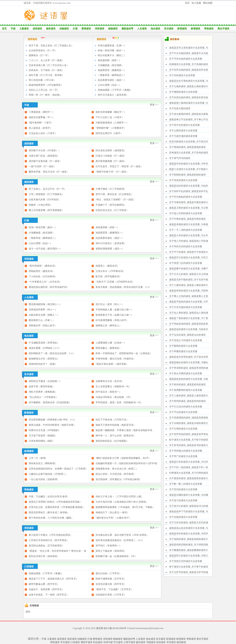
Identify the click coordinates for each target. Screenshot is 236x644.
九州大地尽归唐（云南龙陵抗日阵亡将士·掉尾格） (122, 502)
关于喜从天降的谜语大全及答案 (186, 373)
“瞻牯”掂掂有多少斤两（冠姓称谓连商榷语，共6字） (123, 458)
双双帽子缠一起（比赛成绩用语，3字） (116, 556)
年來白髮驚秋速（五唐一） (112, 46)
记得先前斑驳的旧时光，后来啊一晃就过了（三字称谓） (58, 469)
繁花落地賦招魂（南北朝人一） (45, 304)
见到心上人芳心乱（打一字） (44, 90)
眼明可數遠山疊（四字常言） (44, 584)
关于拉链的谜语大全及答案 (183, 517)
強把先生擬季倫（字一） (42, 117)
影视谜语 (182, 29)
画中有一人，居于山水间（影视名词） (116, 436)
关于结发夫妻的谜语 (180, 108)
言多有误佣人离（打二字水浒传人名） (49, 65)
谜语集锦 (181, 642)
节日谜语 (118, 642)
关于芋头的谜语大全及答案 (183, 412)
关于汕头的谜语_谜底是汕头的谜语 (187, 335)
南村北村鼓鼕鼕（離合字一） (111, 112)
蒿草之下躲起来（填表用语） (111, 551)
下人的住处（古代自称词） (43, 276)
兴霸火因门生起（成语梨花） (44, 156)
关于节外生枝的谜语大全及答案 (186, 59)
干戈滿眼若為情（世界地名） (44, 343)
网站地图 (208, 3)
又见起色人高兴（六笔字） (43, 133)
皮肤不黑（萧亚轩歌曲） (42, 386)
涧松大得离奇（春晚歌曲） (43, 392)
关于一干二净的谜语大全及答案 (186, 230)
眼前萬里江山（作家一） (42, 320)
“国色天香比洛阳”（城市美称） (112, 364)
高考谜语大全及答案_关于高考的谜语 (189, 153)
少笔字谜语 (129, 642)
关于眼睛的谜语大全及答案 (183, 346)
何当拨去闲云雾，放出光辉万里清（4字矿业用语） (122, 535)
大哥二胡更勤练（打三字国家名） (46, 194)
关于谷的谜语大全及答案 (182, 75)
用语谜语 (55, 642)
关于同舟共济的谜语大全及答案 (186, 246)
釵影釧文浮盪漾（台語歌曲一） (45, 381)
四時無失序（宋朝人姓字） (43, 326)
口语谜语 (75, 642)
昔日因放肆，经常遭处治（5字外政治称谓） (119, 479)
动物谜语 (64, 29)
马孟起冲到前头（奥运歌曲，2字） (114, 397)
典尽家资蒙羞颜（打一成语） (111, 161)
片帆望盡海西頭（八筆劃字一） (112, 123)
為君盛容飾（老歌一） (110, 60)
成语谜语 (37, 29)
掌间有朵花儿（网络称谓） (43, 463)
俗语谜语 (161, 642)
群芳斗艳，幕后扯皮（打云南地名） (114, 194)
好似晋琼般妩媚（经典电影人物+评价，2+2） (53, 420)
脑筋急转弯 (127, 29)
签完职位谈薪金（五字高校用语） (46, 546)
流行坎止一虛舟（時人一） (110, 304)
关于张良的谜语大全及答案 (183, 180)
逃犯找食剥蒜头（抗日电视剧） (112, 441)
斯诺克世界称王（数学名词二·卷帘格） (49, 512)
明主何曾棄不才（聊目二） (112, 55)
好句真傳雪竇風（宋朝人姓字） (112, 320)
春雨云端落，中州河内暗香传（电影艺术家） (52, 425)
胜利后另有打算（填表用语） (44, 556)
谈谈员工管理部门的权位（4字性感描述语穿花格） (55, 502)
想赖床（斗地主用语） (41, 205)
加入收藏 (196, 3)
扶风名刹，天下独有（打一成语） (46, 70)
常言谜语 (65, 642)
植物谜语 (113, 29)
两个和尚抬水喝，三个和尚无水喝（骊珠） (51, 518)
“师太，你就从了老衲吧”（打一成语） (116, 200)
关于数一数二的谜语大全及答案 (186, 484)
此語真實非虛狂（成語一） (112, 80)
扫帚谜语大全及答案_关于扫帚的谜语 (189, 473)
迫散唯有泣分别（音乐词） (110, 381)
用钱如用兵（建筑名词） (42, 271)
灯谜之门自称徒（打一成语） (111, 156)
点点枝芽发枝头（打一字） (43, 50)
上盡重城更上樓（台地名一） (111, 343)
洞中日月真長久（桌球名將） (113, 95)
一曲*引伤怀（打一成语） (42, 166)
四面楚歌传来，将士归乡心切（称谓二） (117, 469)
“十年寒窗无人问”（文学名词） (45, 282)
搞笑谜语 (51, 29)
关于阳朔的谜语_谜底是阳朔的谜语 (187, 175)
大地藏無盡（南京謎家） (111, 65)
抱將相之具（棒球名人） (109, 326)
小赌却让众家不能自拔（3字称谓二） (48, 474)
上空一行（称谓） (38, 458)
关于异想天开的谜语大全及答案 (186, 561)
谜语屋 (100, 628)
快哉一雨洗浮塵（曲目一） (112, 50)
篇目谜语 (141, 642)
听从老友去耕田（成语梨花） (111, 150)
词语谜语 (100, 29)
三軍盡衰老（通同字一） (42, 112)
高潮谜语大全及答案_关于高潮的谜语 (189, 64)
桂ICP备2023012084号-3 (116, 628)
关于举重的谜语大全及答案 (183, 351)
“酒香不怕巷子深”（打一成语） (112, 172)
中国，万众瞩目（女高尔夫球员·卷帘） (49, 497)
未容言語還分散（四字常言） (111, 584)
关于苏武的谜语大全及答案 (183, 489)
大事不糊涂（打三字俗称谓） (111, 189)
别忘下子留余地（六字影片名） (112, 420)
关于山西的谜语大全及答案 (183, 131)
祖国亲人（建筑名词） (107, 266)
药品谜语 (98, 642)
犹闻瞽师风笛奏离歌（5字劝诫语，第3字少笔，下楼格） (125, 507)
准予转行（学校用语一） (109, 546)
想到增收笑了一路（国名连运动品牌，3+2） (52, 353)
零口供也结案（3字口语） (42, 80)
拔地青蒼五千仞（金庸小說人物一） (114, 315)
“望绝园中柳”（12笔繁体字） (111, 128)
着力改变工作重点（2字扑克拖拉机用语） (51, 535)
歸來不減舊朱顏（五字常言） (111, 579)
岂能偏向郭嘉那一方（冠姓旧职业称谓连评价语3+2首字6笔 (126, 463)
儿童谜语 (24, 29)
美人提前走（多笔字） (41, 128)
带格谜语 (209, 29)
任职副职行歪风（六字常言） (111, 595)
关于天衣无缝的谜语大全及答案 (186, 307)
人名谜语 (142, 29)
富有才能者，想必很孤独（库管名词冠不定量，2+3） (123, 287)
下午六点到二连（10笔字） (110, 117)
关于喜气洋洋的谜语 (180, 158)
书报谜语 (151, 642)
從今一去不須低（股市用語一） (45, 249)
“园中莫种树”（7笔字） (41, 123)
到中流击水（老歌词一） (109, 392)
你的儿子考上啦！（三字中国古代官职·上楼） (119, 497)
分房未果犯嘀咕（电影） (42, 441)
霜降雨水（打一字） (39, 55)
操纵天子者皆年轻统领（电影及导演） (116, 425)
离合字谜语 (223, 29)
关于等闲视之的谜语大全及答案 (186, 451)
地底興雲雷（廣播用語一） (112, 70)
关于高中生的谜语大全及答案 (184, 125)
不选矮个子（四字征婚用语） (111, 205)
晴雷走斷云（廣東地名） (109, 348)
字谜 (13, 29)
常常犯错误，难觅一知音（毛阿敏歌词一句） (119, 402)
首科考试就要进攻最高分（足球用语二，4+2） (120, 540)
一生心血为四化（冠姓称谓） (44, 479)
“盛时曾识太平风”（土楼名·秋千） (113, 518)
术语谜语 (171, 642)
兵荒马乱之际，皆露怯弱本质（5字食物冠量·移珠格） (57, 507)
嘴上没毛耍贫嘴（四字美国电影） (46, 210)
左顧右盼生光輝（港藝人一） (44, 315)
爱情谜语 (86, 29)
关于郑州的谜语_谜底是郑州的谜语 (187, 401)
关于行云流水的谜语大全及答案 (186, 407)
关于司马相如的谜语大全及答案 (186, 197)
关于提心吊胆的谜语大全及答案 (186, 213)
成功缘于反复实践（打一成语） (45, 161)
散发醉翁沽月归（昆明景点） (44, 359)
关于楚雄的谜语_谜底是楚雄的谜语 (187, 147)
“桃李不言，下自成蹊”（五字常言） (114, 589)
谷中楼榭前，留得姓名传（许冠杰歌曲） (50, 402)
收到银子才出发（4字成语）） (45, 150)
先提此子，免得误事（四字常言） (46, 589)
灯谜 (75, 29)
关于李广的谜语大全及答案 (183, 456)
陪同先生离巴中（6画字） (109, 133)
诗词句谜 (108, 642)
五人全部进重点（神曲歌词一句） (113, 386)
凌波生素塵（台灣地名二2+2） (45, 348)
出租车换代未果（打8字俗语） (45, 200)
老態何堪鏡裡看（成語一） (110, 249)
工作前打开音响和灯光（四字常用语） (49, 540)
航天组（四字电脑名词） (109, 276)
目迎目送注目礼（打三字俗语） (112, 210)
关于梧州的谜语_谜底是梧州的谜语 (187, 385)
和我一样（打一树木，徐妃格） (45, 95)
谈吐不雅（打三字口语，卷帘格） (46, 75)
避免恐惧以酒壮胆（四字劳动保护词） (49, 287)
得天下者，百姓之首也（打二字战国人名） (51, 46)
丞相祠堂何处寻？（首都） (43, 364)
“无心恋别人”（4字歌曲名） (43, 397)
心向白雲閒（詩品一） (110, 85)
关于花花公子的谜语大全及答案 (186, 340)
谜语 (28, 612)
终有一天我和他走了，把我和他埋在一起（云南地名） (124, 353)
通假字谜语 (87, 642)
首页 (187, 3)
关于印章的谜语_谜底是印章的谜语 (187, 219)
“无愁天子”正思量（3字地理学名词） (115, 282)
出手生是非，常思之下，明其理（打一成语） (119, 166)
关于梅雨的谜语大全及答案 (183, 92)
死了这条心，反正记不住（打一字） (48, 189)
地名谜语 (155, 29)
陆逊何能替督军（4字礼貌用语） (46, 85)
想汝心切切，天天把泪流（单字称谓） (116, 474)
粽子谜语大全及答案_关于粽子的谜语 (189, 440)
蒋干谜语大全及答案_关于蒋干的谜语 (189, 567)
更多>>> (154, 105)
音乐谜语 (169, 29)
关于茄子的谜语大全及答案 (183, 500)
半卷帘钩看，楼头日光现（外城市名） (116, 359)
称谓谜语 (195, 29)
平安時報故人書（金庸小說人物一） (114, 310)
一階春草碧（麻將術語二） (112, 75)
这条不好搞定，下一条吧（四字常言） (49, 595)
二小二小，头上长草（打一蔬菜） (46, 60)
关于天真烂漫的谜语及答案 (183, 136)
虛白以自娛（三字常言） (109, 573)
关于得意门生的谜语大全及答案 (186, 263)
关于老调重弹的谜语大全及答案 (186, 390)
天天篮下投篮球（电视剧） (43, 436)
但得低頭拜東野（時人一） (43, 310)
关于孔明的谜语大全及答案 (183, 429)
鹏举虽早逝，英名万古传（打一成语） (49, 172)
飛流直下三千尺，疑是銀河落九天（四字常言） (53, 579)
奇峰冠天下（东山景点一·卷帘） (112, 512)
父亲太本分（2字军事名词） (110, 271)
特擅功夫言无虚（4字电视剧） (45, 430)
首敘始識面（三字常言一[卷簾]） (115, 90)
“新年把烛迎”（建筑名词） (43, 266)
